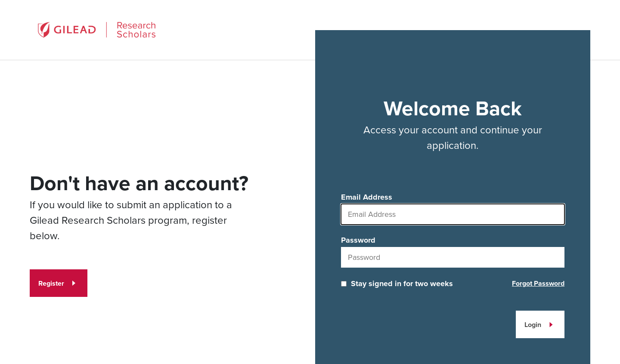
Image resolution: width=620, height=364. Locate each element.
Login (533, 325)
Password (358, 240)
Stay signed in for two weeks (402, 284)
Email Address (367, 197)
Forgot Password (538, 283)
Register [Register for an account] (51, 283)
